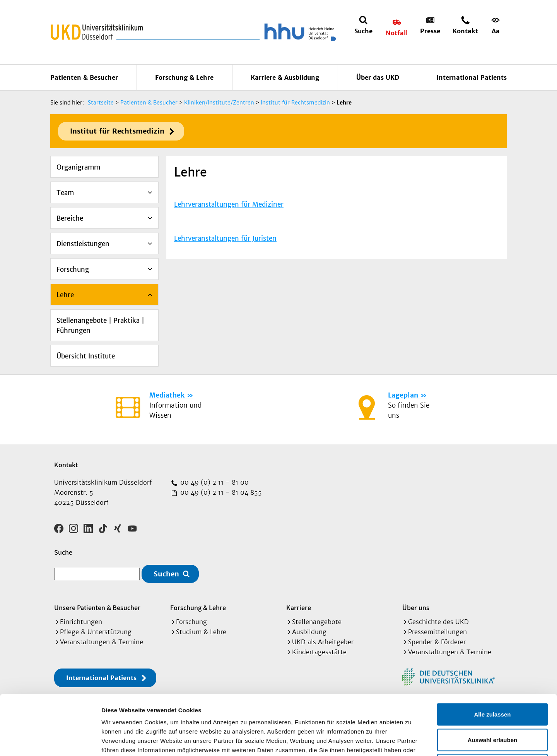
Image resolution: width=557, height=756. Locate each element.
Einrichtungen (81, 622)
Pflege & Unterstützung (96, 632)
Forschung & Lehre (184, 77)
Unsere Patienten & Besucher (97, 608)
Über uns (416, 608)
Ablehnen (492, 705)
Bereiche (70, 218)
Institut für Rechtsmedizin (117, 131)
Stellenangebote (317, 622)
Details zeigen (411, 741)
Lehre (65, 295)
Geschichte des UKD (438, 622)
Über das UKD (378, 77)
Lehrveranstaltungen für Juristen (225, 238)
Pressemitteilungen (437, 632)
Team (65, 193)
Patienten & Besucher (84, 77)
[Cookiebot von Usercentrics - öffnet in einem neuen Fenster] (50, 741)
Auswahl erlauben (492, 680)
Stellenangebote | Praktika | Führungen (100, 326)
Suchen (166, 574)
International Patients (472, 77)
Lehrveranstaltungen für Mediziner (229, 204)
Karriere (299, 608)
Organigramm (78, 167)
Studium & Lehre (201, 632)
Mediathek (167, 395)
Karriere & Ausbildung (285, 77)
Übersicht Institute (86, 356)
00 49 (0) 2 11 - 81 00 (214, 482)
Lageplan (403, 395)
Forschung (73, 269)
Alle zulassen (492, 654)
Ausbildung (309, 632)
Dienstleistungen (83, 244)
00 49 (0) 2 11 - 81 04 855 (220, 492)
